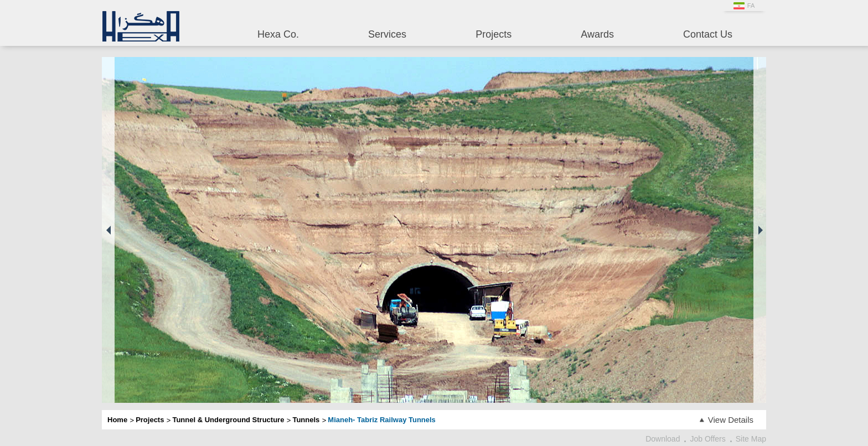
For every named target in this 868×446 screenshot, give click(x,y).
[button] (108, 230)
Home (117, 420)
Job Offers (707, 439)
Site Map (751, 439)
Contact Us (708, 34)
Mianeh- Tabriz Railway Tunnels (382, 420)
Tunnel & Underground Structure (228, 420)
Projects (494, 34)
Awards (597, 34)
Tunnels (306, 420)
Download (663, 439)
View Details (731, 420)
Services (387, 34)
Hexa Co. (278, 34)
